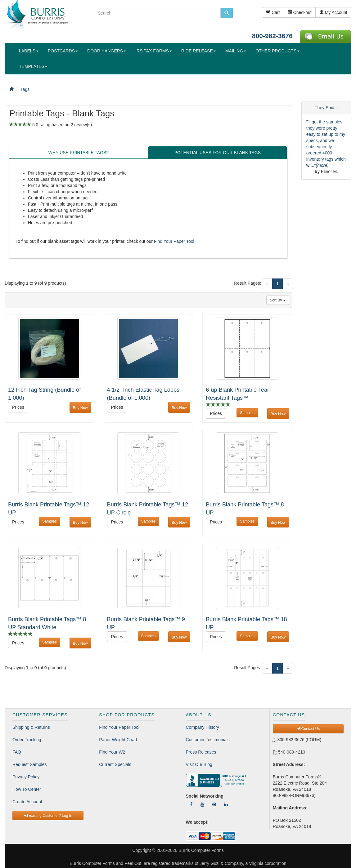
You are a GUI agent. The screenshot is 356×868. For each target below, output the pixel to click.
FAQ (17, 752)
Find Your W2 (112, 752)
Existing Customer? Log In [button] (48, 816)
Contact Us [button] (308, 729)
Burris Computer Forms (201, 850)
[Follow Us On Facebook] (191, 804)
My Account (333, 12)
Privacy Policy (26, 777)
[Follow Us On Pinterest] (214, 804)
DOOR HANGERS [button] (107, 51)
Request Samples (30, 764)
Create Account (27, 802)
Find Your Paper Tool (174, 241)
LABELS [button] (29, 51)
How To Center (27, 789)
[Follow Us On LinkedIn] (226, 804)
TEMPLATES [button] (33, 66)
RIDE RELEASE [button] (199, 51)
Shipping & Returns (31, 727)
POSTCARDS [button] (63, 51)
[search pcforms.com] (227, 13)
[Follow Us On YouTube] (202, 804)
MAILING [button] (236, 51)
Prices (18, 407)
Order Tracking (27, 740)
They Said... (326, 108)
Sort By (278, 300)
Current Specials (115, 764)
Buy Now (80, 408)
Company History (203, 727)
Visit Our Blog (199, 764)
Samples (247, 413)
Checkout (300, 12)
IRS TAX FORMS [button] (154, 51)
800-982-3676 (272, 36)
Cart (273, 12)
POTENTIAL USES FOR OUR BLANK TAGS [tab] (218, 153)
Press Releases (201, 752)
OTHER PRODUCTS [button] (277, 51)
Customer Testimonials (208, 740)
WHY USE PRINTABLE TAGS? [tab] (79, 153)
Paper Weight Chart (118, 740)
